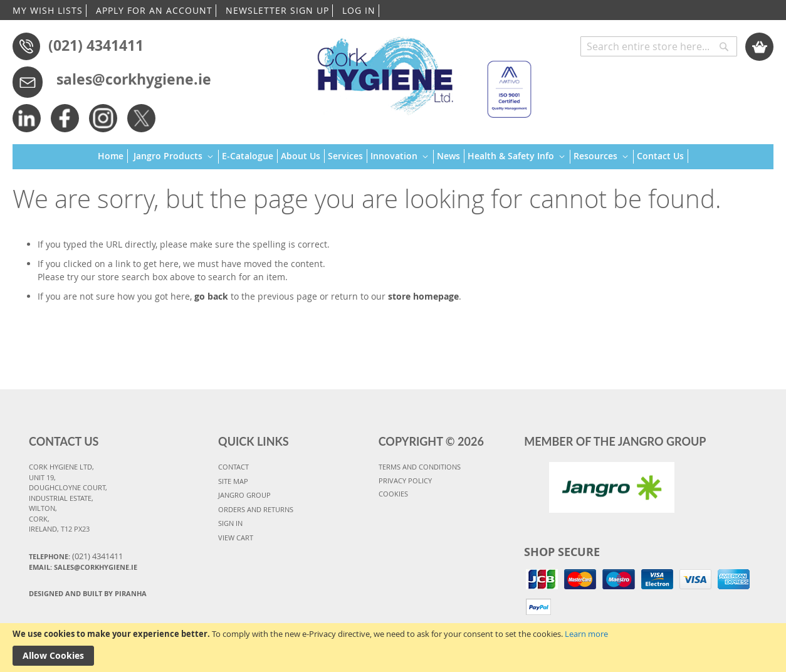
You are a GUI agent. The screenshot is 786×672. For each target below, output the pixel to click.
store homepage (423, 296)
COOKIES (393, 494)
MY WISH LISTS (48, 10)
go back (211, 296)
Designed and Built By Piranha (88, 593)
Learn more (586, 634)
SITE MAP (233, 481)
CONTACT (233, 467)
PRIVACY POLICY (405, 480)
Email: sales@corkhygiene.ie (83, 567)
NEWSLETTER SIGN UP (277, 10)
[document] (393, 648)
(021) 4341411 (96, 45)
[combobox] (659, 46)
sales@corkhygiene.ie (134, 79)
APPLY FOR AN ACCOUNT (154, 10)
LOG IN (359, 10)
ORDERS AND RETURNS (256, 509)
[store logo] (418, 72)
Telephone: (76, 556)
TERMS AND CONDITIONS (420, 467)
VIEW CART (236, 538)
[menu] (393, 157)
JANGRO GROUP (244, 495)
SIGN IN (230, 523)
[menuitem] (113, 156)
